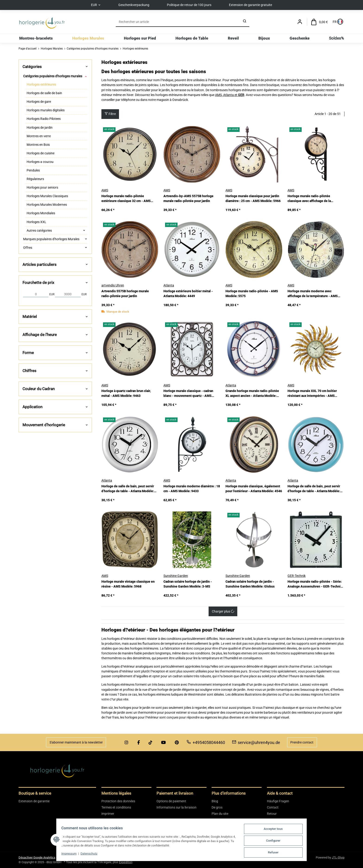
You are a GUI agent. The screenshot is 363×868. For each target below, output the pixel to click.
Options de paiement (171, 801)
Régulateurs (35, 179)
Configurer (276, 841)
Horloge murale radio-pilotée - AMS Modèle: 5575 (252, 294)
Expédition (126, 862)
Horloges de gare (39, 102)
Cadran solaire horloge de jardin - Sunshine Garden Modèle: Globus (250, 584)
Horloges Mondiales (41, 213)
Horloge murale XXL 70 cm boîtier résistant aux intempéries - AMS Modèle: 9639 (312, 394)
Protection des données (118, 801)
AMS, (219, 95)
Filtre (110, 114)
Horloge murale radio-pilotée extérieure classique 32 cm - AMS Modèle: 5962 (126, 199)
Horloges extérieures (41, 84)
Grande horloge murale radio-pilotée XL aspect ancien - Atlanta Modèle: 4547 (252, 394)
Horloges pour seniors (42, 188)
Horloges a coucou (40, 162)
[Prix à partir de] (36, 294)
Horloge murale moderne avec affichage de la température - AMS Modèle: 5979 (313, 294)
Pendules (33, 170)
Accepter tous (276, 830)
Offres (28, 248)
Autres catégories (39, 230)
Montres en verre (39, 136)
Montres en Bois (38, 145)
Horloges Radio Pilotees (44, 119)
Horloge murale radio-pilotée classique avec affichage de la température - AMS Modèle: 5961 (312, 199)
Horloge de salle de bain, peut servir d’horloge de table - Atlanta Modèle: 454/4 (128, 489)
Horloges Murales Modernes (47, 205)
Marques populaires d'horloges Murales (51, 239)
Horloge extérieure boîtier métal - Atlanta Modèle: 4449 (188, 294)
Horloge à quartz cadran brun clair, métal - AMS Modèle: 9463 (126, 394)
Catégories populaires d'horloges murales (53, 76)
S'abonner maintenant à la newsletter (76, 742)
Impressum (66, 854)
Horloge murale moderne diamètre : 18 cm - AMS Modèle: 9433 (192, 489)
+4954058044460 (206, 742)
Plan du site (220, 814)
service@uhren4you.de (256, 742)
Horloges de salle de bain (44, 93)
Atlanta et (231, 95)
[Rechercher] (178, 22)
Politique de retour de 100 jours (190, 5)
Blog (215, 801)
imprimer (108, 814)
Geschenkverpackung (133, 5)
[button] (300, 22)
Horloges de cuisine (41, 153)
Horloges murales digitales (46, 110)
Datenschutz (86, 854)
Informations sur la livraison (177, 807)
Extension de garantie (34, 801)
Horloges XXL (36, 222)
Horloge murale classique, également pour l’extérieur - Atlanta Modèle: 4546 (254, 489)
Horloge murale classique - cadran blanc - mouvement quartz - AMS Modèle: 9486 (188, 394)
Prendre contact (302, 742)
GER (241, 95)
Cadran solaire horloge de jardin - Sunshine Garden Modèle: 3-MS (188, 584)
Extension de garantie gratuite (253, 5)
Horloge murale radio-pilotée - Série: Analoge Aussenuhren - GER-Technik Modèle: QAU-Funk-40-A (315, 584)
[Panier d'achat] (319, 22)
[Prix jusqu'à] (68, 294)
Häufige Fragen (278, 801)
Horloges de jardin (40, 128)
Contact (273, 807)
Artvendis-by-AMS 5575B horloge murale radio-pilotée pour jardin (188, 198)
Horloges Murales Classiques (47, 196)
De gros (217, 807)
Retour (272, 814)
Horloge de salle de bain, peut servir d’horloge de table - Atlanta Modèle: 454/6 (314, 489)
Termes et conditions (116, 807)
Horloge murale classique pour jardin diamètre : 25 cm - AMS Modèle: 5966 (253, 198)
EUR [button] (92, 5)
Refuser (276, 853)
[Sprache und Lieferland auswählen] (337, 22)
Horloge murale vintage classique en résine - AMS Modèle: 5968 (128, 584)
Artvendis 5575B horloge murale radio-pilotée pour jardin (125, 294)
